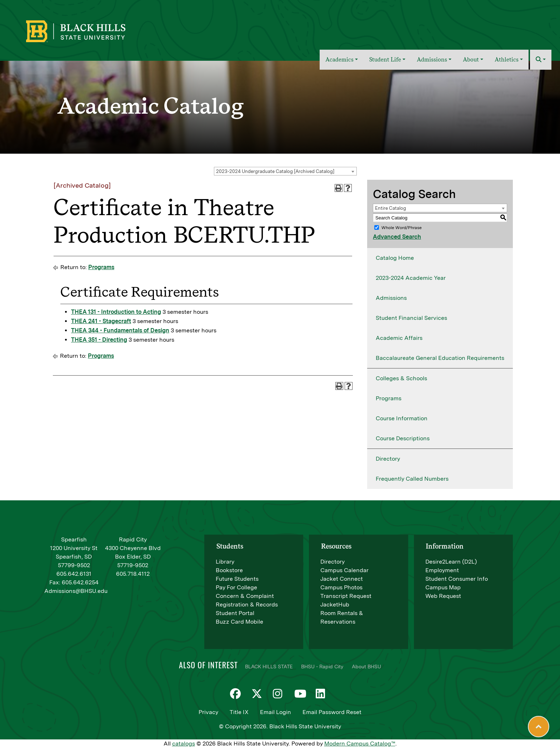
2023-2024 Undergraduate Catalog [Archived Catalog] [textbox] (275, 171)
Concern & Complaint (245, 596)
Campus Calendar (344, 570)
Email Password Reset (332, 712)
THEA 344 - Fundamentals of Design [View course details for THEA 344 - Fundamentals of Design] (120, 330)
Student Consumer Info (457, 579)
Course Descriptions (403, 438)
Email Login (276, 712)
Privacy (208, 712)
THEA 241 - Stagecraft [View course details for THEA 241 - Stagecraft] (101, 321)
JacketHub (335, 605)
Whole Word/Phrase (402, 228)
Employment (442, 570)
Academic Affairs (399, 338)
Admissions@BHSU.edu (76, 591)
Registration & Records (247, 605)
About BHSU (366, 667)
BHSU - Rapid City (322, 667)
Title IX (239, 712)
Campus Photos (341, 587)
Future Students (237, 579)
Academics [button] (339, 60)
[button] (541, 60)
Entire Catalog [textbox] (391, 208)
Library (225, 562)
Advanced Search (397, 237)
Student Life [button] (385, 60)
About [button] (471, 60)
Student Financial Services (411, 318)
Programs (101, 267)
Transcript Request (346, 596)
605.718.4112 (133, 574)
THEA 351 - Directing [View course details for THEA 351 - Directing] (99, 340)
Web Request (443, 596)
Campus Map (443, 587)
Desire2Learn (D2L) (451, 562)
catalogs (184, 744)
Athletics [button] (507, 60)
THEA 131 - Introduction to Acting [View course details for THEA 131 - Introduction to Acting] (116, 312)
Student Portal (235, 613)
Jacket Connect (342, 579)
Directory (388, 459)
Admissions (391, 298)
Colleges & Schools (401, 378)
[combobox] (285, 171)
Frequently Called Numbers (412, 479)
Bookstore (229, 570)
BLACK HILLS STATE (269, 667)
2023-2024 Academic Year (411, 278)
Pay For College (236, 587)
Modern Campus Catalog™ (360, 744)
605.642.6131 (74, 574)
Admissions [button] (432, 60)
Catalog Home (395, 258)
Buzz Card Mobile (239, 622)
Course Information (402, 418)
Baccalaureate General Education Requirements (440, 358)
